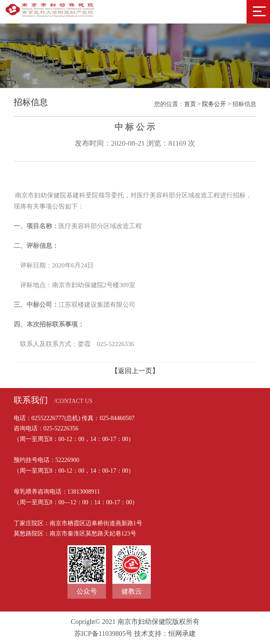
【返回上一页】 (135, 371)
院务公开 (214, 104)
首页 (190, 104)
